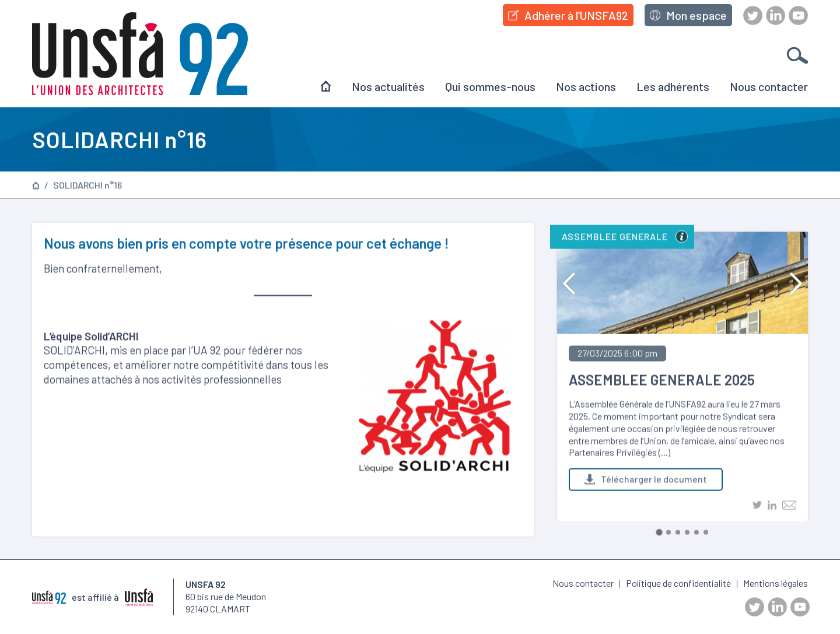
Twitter (753, 15)
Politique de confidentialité (678, 583)
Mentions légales (776, 583)
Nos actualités (388, 86)
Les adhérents (673, 86)
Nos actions (586, 86)
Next (796, 286)
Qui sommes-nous (490, 86)
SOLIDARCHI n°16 (87, 187)
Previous (569, 286)
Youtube (798, 15)
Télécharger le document (646, 481)
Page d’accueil (36, 186)
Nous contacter (769, 86)
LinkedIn (776, 15)
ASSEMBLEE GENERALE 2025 (662, 382)
